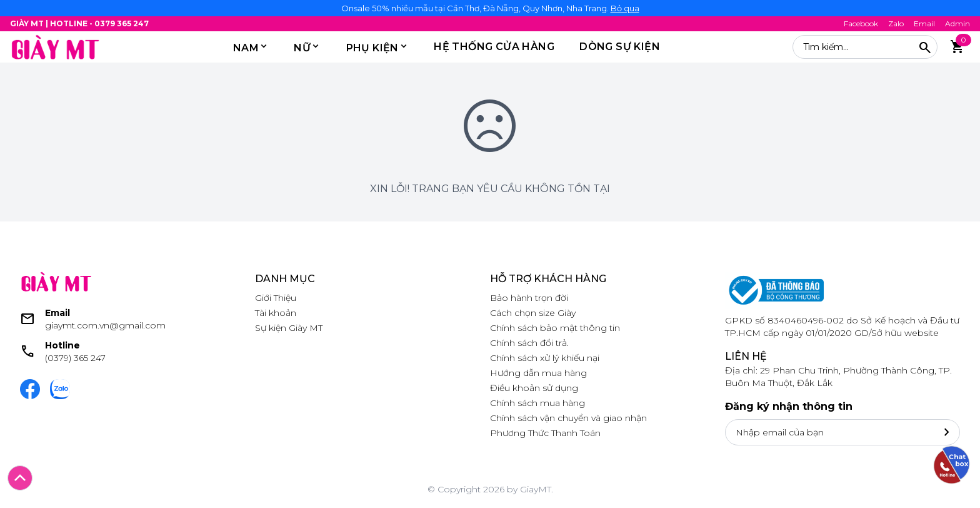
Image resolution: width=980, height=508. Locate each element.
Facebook (861, 23)
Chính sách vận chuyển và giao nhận (568, 418)
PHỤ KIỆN (372, 48)
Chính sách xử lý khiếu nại (545, 358)
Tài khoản (276, 313)
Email (924, 23)
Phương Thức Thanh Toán (545, 433)
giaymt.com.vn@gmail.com (105, 325)
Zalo (896, 23)
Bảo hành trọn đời (529, 298)
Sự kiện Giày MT (289, 328)
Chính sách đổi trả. (529, 343)
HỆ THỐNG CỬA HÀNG (494, 47)
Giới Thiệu (276, 298)
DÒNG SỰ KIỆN (620, 47)
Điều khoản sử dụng (534, 388)
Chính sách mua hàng (537, 403)
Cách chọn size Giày (533, 313)
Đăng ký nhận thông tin (789, 406)
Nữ (302, 48)
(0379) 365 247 (75, 358)
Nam (246, 48)
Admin (957, 23)
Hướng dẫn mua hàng (538, 373)
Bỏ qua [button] (625, 8)
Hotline (62, 345)
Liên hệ (746, 356)
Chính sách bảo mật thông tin (555, 328)
